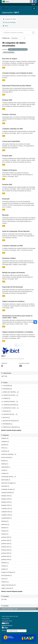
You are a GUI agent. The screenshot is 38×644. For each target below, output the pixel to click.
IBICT (17, 12)
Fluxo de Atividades (9, 22)
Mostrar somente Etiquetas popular (12, 591)
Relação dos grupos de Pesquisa (14, 273)
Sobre (6, 26)
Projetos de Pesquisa (10, 170)
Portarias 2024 (7, 156)
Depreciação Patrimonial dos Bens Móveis (17, 86)
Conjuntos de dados (10, 19)
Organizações (7, 12)
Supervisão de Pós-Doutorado (13, 287)
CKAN (5, 628)
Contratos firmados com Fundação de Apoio (17, 73)
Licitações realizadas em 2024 (12, 246)
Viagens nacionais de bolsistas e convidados (18, 332)
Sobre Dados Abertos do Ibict (10, 616)
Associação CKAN (7, 621)
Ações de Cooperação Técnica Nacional (16, 231)
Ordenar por (6, 38)
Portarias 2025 (7, 100)
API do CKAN (6, 619)
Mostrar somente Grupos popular (11, 430)
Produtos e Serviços (9, 114)
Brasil (7, 2)
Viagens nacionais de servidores (13, 301)
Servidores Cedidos (9, 258)
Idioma (4, 630)
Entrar (34, 4)
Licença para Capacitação (11, 141)
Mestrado (5, 215)
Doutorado (6, 199)
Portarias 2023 (7, 185)
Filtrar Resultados (9, 52)
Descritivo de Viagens (10, 59)
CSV (4, 68)
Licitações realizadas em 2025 (12, 129)
